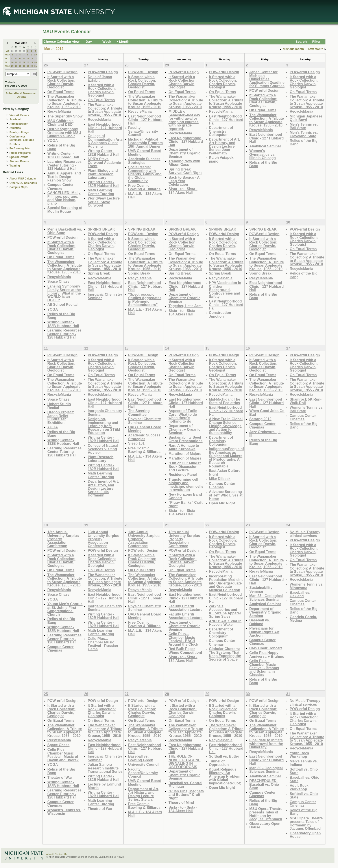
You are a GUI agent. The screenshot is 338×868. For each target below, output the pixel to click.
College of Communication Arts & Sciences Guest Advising (105, 141)
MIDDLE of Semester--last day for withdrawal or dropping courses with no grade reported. (184, 120)
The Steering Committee (139, 413)
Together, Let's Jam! (186, 306)
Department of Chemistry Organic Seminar (184, 153)
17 (36, 58)
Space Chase (58, 281)
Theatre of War (100, 809)
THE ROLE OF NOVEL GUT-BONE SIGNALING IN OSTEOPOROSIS (184, 762)
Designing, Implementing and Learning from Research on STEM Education (104, 426)
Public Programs (20, 153)
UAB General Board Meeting (145, 153)
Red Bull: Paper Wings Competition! (185, 651)
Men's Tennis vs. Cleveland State (304, 134)
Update (22, 97)
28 (20, 51)
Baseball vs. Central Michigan (185, 785)
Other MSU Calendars (23, 183)
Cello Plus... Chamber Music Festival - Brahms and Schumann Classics (264, 668)
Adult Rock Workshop (299, 787)
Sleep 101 (136, 443)
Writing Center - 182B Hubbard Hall (63, 155)
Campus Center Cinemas (60, 186)
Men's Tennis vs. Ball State (304, 126)
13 (20, 58)
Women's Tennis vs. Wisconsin (64, 812)
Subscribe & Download (21, 93)
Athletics (15, 128)
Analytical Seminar (265, 146)
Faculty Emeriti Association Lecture (185, 608)
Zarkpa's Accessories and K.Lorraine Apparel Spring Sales (225, 611)
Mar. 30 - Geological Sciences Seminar (266, 770)
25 (12, 66)
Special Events (19, 157)
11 (12, 58)
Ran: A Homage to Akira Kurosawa (184, 447)
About (50, 854)
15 (28, 58)
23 (32, 62)
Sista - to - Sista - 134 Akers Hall (183, 191)
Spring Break (99, 273)
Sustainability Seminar (261, 589)
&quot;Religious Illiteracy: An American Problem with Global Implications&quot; (225, 776)
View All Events (19, 115)
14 (24, 58)
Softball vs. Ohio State (304, 771)
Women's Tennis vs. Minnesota (307, 586)
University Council (144, 764)
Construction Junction (220, 314)
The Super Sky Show (65, 116)
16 (32, 58)
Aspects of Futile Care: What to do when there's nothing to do (183, 416)
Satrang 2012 (260, 419)
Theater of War (60, 777)
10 (36, 55)
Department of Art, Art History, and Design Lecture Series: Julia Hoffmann (103, 488)
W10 (7, 55)
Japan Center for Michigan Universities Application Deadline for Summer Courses (267, 79)
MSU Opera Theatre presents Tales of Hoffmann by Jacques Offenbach (266, 814)
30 (32, 66)
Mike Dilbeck (220, 479)
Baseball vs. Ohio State (305, 779)
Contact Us (61, 854)
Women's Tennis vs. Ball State (307, 409)
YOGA (53, 141)
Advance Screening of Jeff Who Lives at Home (226, 495)
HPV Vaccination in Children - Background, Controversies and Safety (225, 290)
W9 (8, 51)
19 (16, 62)
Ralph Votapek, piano (222, 159)
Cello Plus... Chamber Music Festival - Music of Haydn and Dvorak (63, 755)
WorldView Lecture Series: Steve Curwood (104, 202)
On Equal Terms (61, 92)
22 (28, 62)
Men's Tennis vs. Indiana (304, 763)
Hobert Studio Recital (59, 406)
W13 (7, 66)
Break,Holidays (19, 132)
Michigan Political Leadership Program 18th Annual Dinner (145, 143)
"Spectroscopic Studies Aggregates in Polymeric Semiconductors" (145, 300)
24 (36, 62)
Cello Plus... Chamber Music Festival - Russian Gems (103, 644)
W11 (7, 58)
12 (16, 58)
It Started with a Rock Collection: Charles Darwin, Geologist (61, 82)
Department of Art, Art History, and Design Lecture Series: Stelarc (144, 794)
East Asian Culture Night (225, 472)
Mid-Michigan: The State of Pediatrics (225, 401)
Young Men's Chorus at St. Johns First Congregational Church (65, 609)
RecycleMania (59, 111)
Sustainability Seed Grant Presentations (185, 439)
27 (16, 51)
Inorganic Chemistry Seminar (105, 296)
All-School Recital (62, 304)
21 (24, 62)
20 (20, 62)
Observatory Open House (265, 825)
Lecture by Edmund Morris (104, 786)
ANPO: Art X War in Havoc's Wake (225, 623)
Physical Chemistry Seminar (145, 421)
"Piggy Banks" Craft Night (185, 504)
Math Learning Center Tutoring (101, 192)
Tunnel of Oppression (219, 763)
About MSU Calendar (23, 179)
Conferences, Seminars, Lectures (22, 138)
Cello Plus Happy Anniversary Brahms (267, 655)
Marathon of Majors (185, 454)
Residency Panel (183, 474)
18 (12, 62)
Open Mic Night (222, 503)
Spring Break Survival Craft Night (185, 171)
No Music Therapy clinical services (305, 534)
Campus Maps (18, 187)
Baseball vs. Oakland (260, 622)
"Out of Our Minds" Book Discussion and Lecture (185, 467)
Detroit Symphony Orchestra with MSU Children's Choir (64, 132)
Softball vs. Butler (224, 756)
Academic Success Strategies (144, 161)
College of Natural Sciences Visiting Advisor (103, 449)
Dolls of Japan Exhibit (100, 79)
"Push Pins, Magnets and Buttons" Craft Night (186, 795)
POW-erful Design (62, 72)
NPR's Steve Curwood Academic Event (104, 162)
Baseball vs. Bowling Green (141, 758)
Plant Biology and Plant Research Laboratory (103, 174)
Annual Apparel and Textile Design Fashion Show (64, 177)
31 (36, 66)
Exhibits (15, 144)
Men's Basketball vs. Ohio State (65, 231)
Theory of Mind (181, 802)
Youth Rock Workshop (300, 755)
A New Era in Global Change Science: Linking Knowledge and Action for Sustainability (226, 426)
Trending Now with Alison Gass (184, 163)
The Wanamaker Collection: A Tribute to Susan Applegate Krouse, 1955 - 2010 (65, 102)
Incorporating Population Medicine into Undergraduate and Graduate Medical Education (226, 583)
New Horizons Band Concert (185, 496)
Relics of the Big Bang (61, 147)
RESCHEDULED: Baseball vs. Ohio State (264, 784)
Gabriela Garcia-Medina (304, 619)
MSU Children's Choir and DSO (60, 123)
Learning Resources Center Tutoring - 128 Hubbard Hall (64, 165)
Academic (16, 119)
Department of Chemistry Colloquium (221, 131)
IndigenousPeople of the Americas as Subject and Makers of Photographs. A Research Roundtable (226, 457)
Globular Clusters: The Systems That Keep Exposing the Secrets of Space (225, 654)
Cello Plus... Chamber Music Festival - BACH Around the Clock (183, 639)
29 (24, 51)
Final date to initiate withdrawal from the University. (266, 743)
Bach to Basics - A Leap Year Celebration (184, 181)
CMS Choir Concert (266, 648)
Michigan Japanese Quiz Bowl (306, 118)
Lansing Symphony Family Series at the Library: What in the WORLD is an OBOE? (64, 293)
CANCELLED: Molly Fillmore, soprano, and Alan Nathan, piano (64, 198)
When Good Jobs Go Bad (267, 413)
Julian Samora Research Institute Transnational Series (105, 768)
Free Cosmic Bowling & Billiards (144, 187)
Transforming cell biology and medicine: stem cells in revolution (186, 485)
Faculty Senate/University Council (143, 131)
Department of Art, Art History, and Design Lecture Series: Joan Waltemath (224, 146)
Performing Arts (20, 148)
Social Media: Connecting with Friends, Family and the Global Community (145, 174)
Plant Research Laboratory (101, 459)
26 (12, 51)
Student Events (19, 161)
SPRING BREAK (101, 229)
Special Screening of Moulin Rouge (65, 210)
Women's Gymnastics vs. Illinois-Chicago (262, 154)
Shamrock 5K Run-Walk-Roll (306, 401)
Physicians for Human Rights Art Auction (264, 632)
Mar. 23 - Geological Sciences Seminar (266, 598)
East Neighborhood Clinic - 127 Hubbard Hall (105, 128)
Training (15, 166)
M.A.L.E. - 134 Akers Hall (145, 195)
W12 (7, 62)
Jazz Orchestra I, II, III (265, 434)
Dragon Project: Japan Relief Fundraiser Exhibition (61, 417)
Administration (19, 124)
